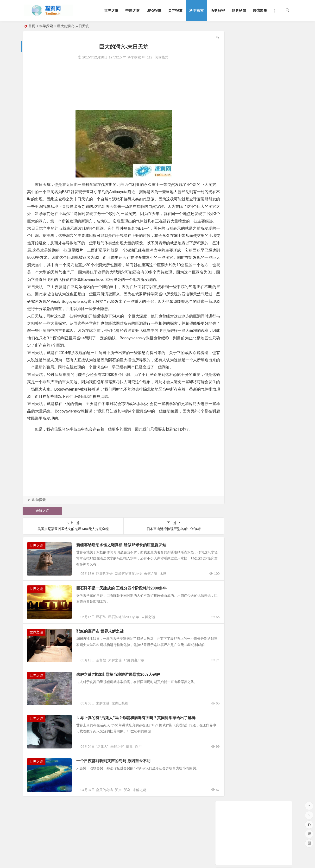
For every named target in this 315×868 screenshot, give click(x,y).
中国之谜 (132, 10)
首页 (32, 26)
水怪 (163, 592)
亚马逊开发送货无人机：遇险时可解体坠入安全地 (262, 120)
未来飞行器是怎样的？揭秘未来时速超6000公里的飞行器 (267, 154)
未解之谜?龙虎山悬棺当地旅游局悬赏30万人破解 (122, 699)
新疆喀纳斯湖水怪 (128, 592)
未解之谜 (41, 526)
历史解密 (218, 10)
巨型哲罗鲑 (104, 592)
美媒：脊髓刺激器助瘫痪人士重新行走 (253, 168)
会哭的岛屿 (104, 824)
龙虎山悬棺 (120, 731)
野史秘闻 (239, 10)
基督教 (101, 685)
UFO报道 (154, 10)
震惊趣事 (260, 10)
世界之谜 (111, 10)
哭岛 (127, 824)
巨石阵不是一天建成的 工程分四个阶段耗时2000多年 (126, 606)
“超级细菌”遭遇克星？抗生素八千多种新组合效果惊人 (267, 174)
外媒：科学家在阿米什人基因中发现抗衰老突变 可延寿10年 (269, 114)
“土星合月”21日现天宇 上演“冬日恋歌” (253, 141)
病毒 (129, 778)
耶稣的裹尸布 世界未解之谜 (104, 653)
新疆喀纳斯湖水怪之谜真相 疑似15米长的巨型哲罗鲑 (126, 560)
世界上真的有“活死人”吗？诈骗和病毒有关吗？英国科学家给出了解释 (140, 745)
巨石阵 (101, 638)
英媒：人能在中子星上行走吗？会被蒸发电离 (258, 127)
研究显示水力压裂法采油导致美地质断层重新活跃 (262, 134)
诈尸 (138, 778)
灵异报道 (175, 10)
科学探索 (196, 10)
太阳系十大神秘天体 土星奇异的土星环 (254, 161)
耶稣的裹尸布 (134, 685)
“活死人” (102, 778)
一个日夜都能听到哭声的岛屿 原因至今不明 (118, 792)
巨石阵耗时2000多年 (124, 638)
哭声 (118, 824)
